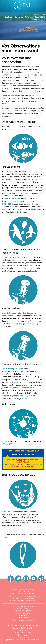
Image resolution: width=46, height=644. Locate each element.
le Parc (4, 537)
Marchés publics (23, 615)
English (43, 14)
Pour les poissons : (11, 167)
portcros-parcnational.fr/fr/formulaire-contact (23, 640)
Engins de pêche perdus (18, 475)
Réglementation (39, 19)
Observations (40, 17)
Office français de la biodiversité (23, 598)
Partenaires (29, 17)
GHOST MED (7, 512)
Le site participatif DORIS (12, 369)
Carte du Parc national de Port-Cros (23, 594)
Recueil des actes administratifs (23, 620)
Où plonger (19, 17)
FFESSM (24, 396)
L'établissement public (23, 611)
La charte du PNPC (23, 613)
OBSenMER (6, 257)
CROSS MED (7, 444)
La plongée (9, 17)
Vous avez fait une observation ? (16, 60)
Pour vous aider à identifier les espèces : (23, 364)
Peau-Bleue (18, 201)
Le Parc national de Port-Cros (23, 606)
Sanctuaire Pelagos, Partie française (23, 601)
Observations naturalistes (19, 122)
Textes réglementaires (23, 591)
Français (36, 14)
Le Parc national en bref (23, 608)
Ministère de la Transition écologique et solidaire (23, 596)
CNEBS (25, 399)
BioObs (8, 171)
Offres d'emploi (23, 618)
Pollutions (8, 404)
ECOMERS (7, 204)
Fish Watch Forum (13, 198)
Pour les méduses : (12, 308)
